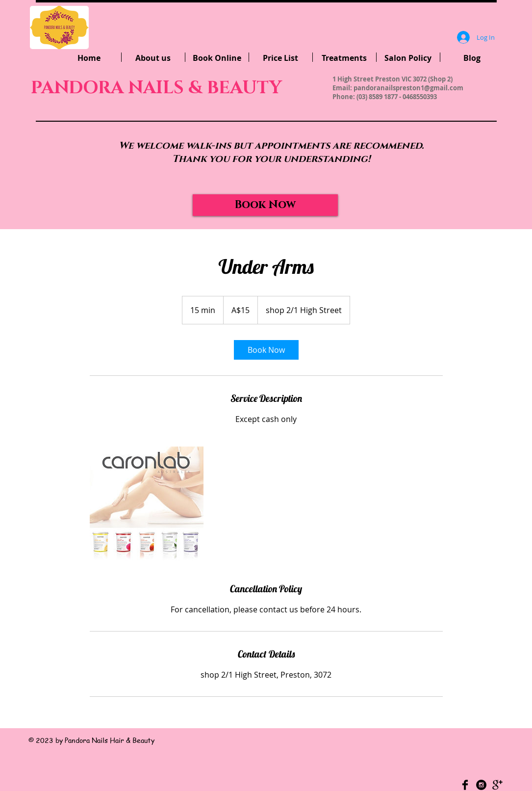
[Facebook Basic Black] (465, 785)
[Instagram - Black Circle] (481, 785)
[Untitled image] (147, 503)
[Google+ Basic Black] (497, 785)
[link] (266, 350)
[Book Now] (265, 205)
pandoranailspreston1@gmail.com (408, 88)
